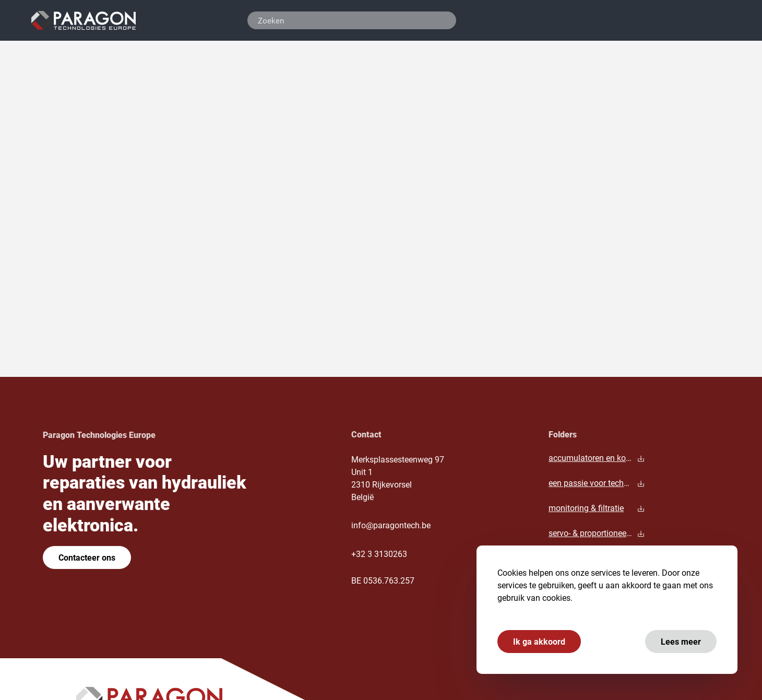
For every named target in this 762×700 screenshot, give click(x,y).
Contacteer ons (87, 557)
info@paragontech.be (391, 525)
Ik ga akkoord (538, 641)
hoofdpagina (243, 186)
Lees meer (679, 641)
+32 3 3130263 (379, 554)
